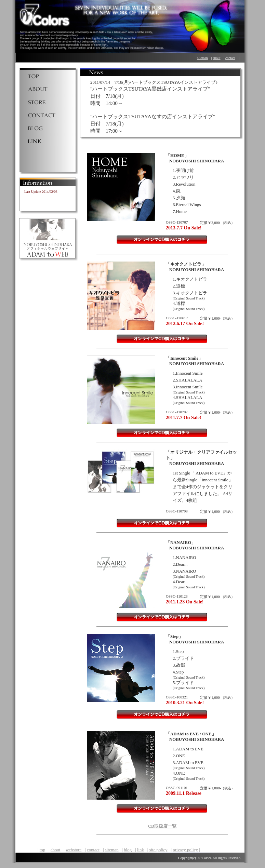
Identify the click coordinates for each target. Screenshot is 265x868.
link (141, 850)
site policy (158, 850)
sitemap (203, 58)
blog (128, 850)
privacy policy (185, 850)
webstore (74, 850)
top (42, 850)
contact (230, 58)
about (216, 58)
